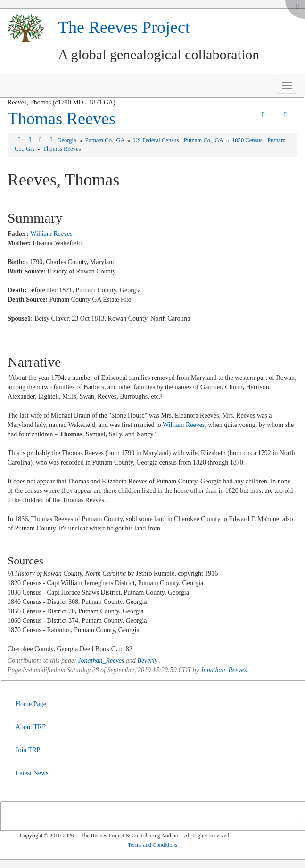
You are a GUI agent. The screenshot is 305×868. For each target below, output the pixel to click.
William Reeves (51, 234)
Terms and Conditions (152, 845)
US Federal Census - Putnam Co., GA (179, 140)
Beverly (147, 661)
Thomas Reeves (62, 119)
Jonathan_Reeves (101, 661)
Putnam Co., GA (106, 140)
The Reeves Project (124, 27)
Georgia (67, 140)
